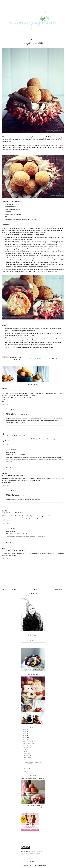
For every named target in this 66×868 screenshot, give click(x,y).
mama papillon (11, 413)
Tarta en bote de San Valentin (31, 766)
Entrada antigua (59, 589)
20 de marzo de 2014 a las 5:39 (12, 513)
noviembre (28, 744)
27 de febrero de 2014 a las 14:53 (13, 436)
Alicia (3, 548)
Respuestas (12, 410)
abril (26, 754)
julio (26, 750)
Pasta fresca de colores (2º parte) (33, 778)
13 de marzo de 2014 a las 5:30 (12, 475)
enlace (15, 347)
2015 (25, 738)
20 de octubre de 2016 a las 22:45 (13, 550)
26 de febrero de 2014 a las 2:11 (18, 415)
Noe (3, 434)
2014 (25, 740)
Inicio (35, 589)
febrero (27, 758)
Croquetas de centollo (29, 760)
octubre (27, 746)
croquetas (17, 359)
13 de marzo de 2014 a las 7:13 (17, 496)
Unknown (4, 388)
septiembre (28, 748)
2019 (25, 730)
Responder (5, 405)
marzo (27, 756)
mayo (26, 752)
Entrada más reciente (9, 589)
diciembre (28, 742)
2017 (25, 734)
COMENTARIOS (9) (55, 359)
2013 (25, 771)
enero (27, 769)
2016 (25, 736)
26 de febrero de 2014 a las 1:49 (13, 390)
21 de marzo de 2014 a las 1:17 (17, 533)
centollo (21, 358)
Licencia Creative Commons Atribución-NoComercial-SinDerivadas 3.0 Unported (32, 853)
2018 (25, 732)
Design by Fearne (40, 866)
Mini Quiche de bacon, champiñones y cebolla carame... (34, 763)
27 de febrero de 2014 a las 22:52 (18, 454)
